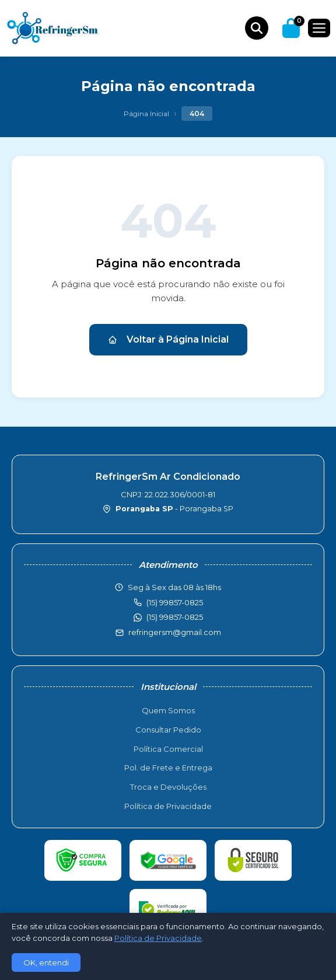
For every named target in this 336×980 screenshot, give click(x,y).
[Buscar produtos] (257, 28)
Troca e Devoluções (168, 787)
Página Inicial (146, 114)
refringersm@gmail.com (175, 632)
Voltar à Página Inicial (168, 339)
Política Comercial (168, 749)
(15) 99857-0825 (175, 617)
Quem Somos (168, 710)
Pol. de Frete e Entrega (168, 768)
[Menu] (319, 28)
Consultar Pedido (168, 730)
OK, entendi (46, 962)
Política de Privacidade (168, 806)
